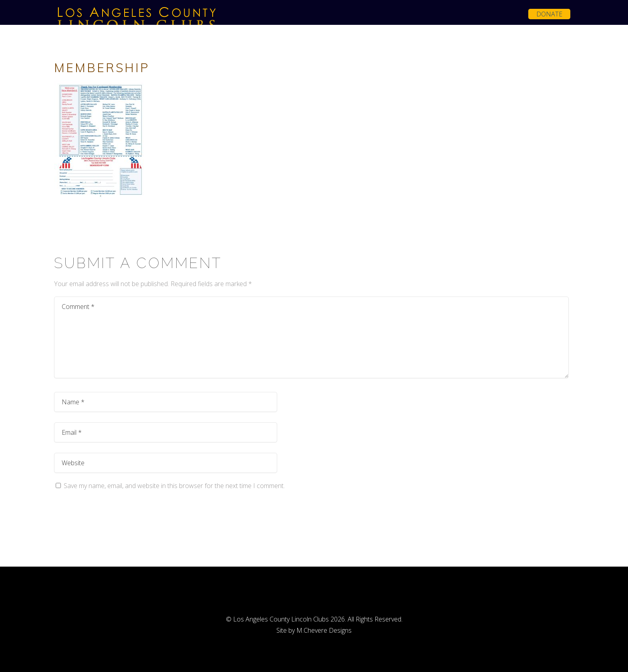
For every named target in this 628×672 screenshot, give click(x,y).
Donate (549, 14)
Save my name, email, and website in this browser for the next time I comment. (174, 486)
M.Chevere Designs (324, 630)
